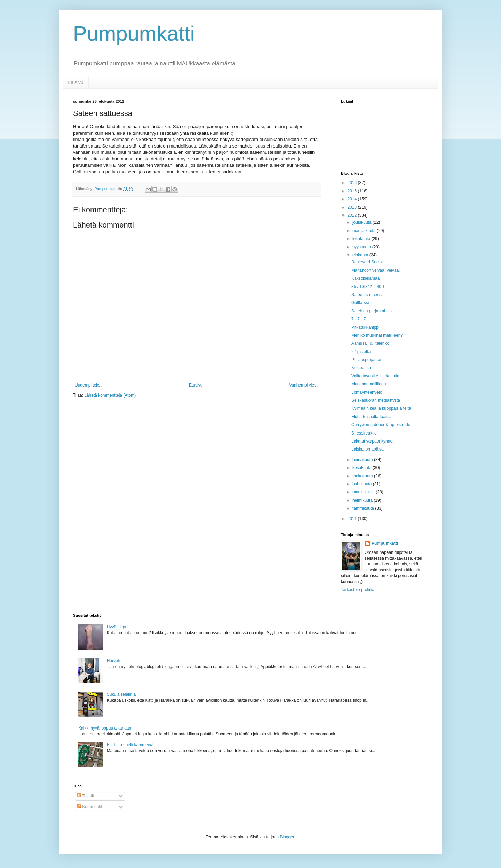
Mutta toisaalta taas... (371, 417)
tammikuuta (364, 508)
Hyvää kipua (118, 627)
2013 (353, 207)
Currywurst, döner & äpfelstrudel (381, 425)
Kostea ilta (361, 368)
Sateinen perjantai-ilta (372, 311)
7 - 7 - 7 (359, 319)
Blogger (287, 837)
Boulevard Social (367, 262)
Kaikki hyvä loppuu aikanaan (105, 728)
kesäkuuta (363, 468)
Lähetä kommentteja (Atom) (110, 395)
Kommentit (90, 807)
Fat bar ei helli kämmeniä (130, 745)
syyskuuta (362, 247)
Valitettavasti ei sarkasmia (375, 376)
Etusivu (75, 82)
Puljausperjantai (366, 360)
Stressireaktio (364, 433)
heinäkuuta (363, 460)
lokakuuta (362, 239)
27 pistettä (361, 352)
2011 (353, 519)
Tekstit (85, 796)
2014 (353, 199)
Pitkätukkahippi (365, 327)
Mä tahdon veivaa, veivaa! (376, 270)
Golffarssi (360, 303)
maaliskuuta (364, 492)
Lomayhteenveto (367, 392)
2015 (353, 191)
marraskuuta (365, 231)
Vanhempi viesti (304, 385)
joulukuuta (363, 222)
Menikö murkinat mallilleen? (377, 335)
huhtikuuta (363, 484)
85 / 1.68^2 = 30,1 (368, 287)
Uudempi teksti (89, 385)
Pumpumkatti (134, 34)
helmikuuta (363, 500)
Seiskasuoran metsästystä (376, 400)
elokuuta (361, 255)
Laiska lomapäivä (368, 449)
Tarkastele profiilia (358, 590)
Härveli (113, 661)
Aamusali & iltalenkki (371, 343)
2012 (353, 215)
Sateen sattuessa (368, 295)
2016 (353, 183)
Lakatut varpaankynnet (372, 441)
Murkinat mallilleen (369, 384)
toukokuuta (363, 476)
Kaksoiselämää (365, 278)
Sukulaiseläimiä (121, 694)
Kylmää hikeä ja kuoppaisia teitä (381, 408)
